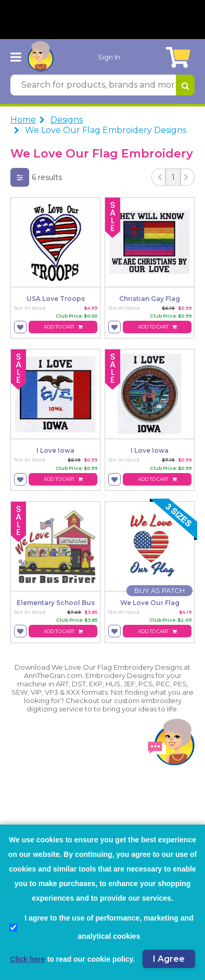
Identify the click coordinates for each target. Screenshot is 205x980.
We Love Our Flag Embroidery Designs (106, 130)
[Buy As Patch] (159, 591)
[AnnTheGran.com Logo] (41, 57)
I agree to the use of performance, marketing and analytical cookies (101, 927)
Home (23, 120)
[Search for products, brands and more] (93, 85)
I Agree (169, 959)
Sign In (109, 57)
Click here (27, 959)
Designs (67, 120)
